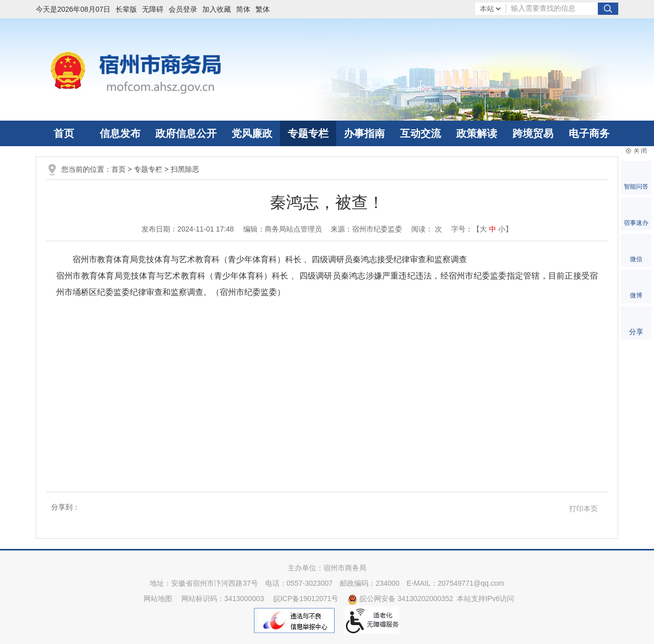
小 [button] (502, 229)
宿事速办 (636, 223)
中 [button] (493, 229)
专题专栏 (308, 133)
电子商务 (589, 133)
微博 (636, 295)
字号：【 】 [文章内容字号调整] (482, 229)
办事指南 (364, 133)
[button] (129, 9)
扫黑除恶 (185, 169)
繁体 (263, 9)
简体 (243, 9)
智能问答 (636, 187)
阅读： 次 (427, 229)
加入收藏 (217, 9)
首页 (64, 133)
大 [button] (483, 229)
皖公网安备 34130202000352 (400, 599)
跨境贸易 (533, 133)
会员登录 (183, 9)
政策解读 (477, 133)
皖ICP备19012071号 (306, 599)
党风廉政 (252, 133)
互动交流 (421, 133)
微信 (636, 259)
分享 (636, 332)
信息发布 (120, 133)
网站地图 (158, 599)
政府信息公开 (186, 133)
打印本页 (583, 509)
